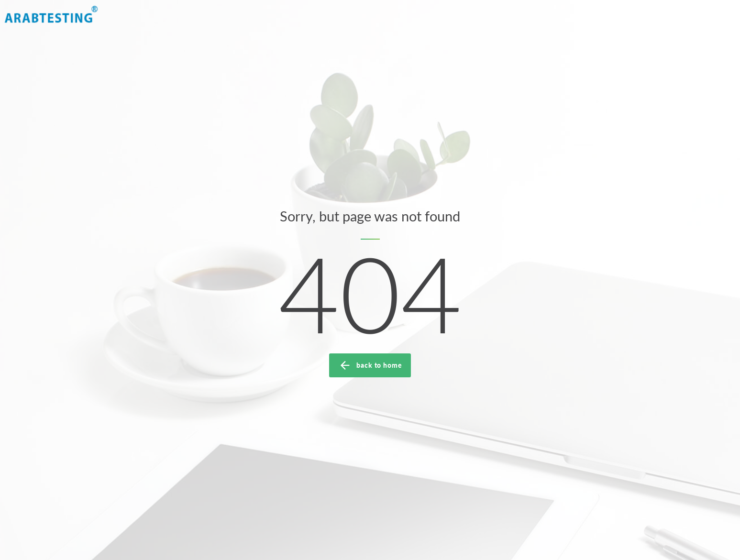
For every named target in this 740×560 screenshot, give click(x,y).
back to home (370, 365)
